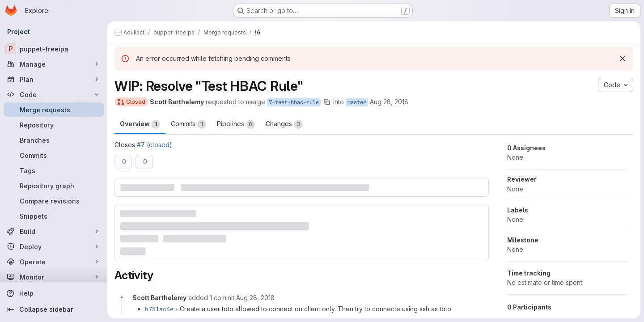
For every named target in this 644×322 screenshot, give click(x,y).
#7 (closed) (155, 145)
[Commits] (54, 155)
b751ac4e (159, 309)
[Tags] (54, 170)
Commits (189, 124)
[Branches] (54, 140)
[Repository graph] (54, 186)
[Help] (54, 293)
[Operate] (54, 262)
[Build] (54, 231)
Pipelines (236, 124)
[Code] (54, 94)
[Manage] (54, 64)
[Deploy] (54, 246)
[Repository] (54, 125)
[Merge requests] (54, 110)
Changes (284, 124)
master (357, 102)
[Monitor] (54, 277)
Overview (140, 124)
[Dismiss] (623, 59)
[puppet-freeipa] (54, 49)
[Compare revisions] (54, 201)
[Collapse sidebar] (54, 309)
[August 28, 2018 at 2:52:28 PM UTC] (255, 298)
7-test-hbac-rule (294, 102)
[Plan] (54, 79)
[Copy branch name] (327, 102)
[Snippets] (54, 216)
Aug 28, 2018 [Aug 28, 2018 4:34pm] (389, 102)
